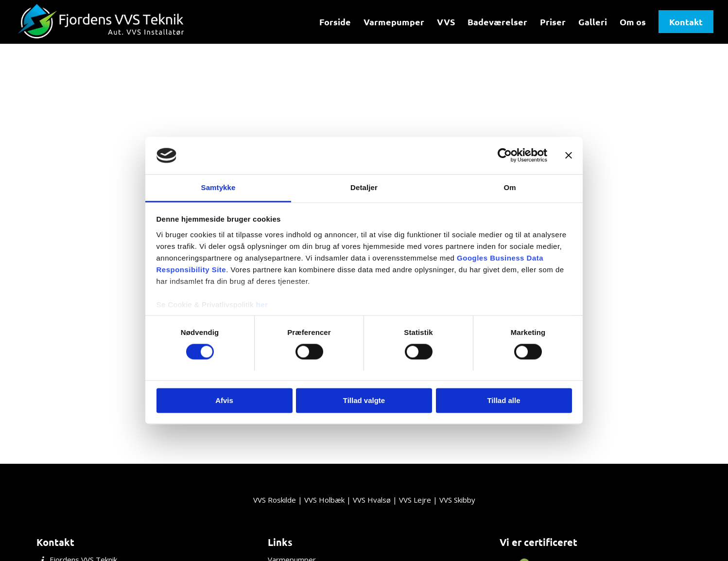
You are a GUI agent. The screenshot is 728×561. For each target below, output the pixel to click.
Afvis (224, 400)
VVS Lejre (415, 500)
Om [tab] (510, 187)
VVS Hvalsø (372, 500)
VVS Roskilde (275, 500)
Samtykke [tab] (218, 187)
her (262, 305)
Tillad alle (503, 400)
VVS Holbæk (324, 500)
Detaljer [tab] (364, 187)
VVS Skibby (457, 500)
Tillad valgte (364, 400)
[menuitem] (335, 22)
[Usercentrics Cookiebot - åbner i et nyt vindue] (505, 156)
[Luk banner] (569, 156)
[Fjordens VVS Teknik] (102, 22)
